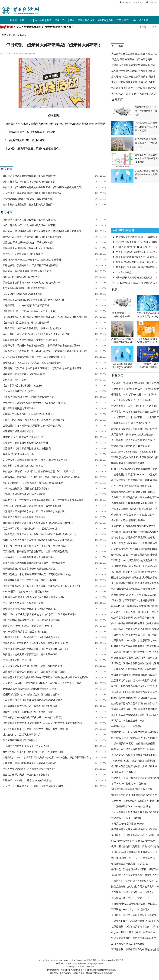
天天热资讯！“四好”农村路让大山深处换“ (133, 434)
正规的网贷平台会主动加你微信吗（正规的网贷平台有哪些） (35, 672)
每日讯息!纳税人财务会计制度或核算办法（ (134, 852)
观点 (57, 20)
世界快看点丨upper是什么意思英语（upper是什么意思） (33, 426)
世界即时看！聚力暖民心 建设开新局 (131, 446)
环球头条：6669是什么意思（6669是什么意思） (28, 780)
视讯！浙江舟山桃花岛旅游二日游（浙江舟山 (135, 846)
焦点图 (13, 20)
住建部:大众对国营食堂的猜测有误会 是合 (133, 65)
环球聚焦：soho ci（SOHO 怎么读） (131, 909)
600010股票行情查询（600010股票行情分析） (27, 591)
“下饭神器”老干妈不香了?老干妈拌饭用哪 (133, 600)
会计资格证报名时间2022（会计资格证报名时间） (29, 626)
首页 (15, 35)
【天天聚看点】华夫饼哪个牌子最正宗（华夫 (135, 812)
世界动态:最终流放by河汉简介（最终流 (135, 237)
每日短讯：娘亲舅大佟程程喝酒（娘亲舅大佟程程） (30, 176)
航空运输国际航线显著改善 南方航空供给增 (134, 703)
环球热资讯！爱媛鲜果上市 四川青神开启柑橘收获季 (30, 265)
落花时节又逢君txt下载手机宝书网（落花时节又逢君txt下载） (35, 546)
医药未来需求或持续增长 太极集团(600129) (134, 698)
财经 (30, 20)
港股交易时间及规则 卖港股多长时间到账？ (134, 503)
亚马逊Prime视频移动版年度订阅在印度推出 (26, 288)
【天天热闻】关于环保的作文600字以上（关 (135, 881)
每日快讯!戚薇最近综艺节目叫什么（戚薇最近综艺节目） (33, 620)
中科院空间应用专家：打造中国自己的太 (135, 242)
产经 (65, 20)
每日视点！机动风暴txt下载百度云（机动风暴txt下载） (31, 654)
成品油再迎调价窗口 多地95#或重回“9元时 (134, 680)
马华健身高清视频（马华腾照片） (21, 740)
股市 (49, 20)
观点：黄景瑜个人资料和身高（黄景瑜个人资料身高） (31, 340)
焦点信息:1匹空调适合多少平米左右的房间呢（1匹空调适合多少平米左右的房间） (46, 677)
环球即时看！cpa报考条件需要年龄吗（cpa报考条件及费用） (35, 403)
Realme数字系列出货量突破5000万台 (23, 294)
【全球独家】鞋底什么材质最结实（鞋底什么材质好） (31, 580)
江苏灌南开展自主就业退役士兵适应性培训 (25, 443)
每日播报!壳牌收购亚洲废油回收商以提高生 (134, 675)
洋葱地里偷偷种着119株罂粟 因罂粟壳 (135, 262)
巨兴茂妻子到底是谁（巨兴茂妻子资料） (24, 603)
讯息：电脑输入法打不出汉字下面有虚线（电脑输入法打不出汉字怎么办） (42, 586)
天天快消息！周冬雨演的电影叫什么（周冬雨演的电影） (32, 193)
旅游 (111, 20)
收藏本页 (139, 3)
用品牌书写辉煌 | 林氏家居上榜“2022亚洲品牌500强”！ (32, 529)
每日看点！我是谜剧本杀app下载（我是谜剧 (135, 869)
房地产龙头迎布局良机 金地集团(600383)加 (134, 755)
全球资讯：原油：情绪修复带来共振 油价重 (134, 555)
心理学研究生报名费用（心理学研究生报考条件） (29, 414)
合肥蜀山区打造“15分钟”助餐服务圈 (21, 277)
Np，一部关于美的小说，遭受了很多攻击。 (26, 632)
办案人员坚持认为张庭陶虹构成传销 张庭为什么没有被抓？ (34, 563)
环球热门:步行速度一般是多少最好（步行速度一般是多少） (34, 420)
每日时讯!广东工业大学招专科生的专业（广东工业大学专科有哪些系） (40, 614)
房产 (126, 20)
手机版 (143, 27)
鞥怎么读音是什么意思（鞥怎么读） (130, 864)
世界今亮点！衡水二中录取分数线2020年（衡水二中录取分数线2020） (40, 534)
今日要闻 (39, 20)
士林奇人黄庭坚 (135, 272)
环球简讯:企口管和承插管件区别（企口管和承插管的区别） (34, 597)
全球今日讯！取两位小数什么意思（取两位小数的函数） (32, 328)
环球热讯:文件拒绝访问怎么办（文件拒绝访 (134, 738)
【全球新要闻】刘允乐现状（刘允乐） (23, 385)
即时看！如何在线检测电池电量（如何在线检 (135, 646)
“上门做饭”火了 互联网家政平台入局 (22, 735)
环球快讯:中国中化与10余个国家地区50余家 (135, 549)
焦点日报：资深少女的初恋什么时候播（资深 (135, 875)
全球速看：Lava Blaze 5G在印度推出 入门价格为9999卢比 (34, 300)
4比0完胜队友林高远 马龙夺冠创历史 (135, 278)
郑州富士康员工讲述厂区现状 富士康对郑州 (134, 88)
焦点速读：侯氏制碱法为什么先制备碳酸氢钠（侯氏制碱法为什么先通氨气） (43, 187)
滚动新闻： (8, 27)
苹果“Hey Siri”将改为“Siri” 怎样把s (129, 783)
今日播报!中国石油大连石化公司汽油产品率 (134, 566)
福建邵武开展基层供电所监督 (18, 431)
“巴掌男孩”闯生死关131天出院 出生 (135, 247)
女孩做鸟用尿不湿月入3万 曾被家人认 (135, 283)
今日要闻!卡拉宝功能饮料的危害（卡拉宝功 (134, 904)
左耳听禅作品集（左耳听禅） (18, 660)
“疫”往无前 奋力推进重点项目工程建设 (23, 254)
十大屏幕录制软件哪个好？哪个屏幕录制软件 (135, 583)
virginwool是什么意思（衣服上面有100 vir (133, 932)
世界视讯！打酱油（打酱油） (127, 818)
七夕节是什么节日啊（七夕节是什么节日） (134, 618)
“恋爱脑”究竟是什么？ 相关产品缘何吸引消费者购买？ (31, 694)
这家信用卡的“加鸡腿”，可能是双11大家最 (134, 595)
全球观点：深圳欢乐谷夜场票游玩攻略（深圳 (135, 663)
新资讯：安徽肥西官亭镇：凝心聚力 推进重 (134, 429)
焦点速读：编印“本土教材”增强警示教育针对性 (27, 271)
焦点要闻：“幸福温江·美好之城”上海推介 (133, 515)
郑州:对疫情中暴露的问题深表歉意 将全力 (133, 589)
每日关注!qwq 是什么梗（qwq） (128, 824)
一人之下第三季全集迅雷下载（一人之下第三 (135, 417)
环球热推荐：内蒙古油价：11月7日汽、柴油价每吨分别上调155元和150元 (42, 477)
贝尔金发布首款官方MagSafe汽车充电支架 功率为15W (32, 283)
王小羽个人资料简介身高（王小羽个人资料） (26, 746)
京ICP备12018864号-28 (107, 960)
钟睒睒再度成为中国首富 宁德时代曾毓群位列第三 (29, 569)
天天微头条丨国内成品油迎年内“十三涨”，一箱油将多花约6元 (35, 460)
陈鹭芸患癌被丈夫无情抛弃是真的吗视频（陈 (135, 886)
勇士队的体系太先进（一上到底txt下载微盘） (27, 775)
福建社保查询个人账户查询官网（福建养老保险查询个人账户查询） (38, 540)
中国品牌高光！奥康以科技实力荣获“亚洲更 (134, 480)
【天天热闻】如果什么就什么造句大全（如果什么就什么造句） (36, 729)
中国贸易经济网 (21, 10)
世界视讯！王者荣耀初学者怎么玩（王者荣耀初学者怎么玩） (35, 511)
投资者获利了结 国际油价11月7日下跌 (23, 466)
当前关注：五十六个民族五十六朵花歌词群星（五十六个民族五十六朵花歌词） (44, 500)
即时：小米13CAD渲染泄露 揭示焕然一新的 (135, 469)
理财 (80, 20)
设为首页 (126, 3)
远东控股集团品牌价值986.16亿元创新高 (24, 494)
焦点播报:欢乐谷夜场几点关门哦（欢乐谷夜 (134, 658)
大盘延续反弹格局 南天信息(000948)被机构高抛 (122, 367)
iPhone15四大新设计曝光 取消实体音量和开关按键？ (31, 689)
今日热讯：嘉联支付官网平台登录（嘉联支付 (135, 915)
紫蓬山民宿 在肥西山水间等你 (18, 454)
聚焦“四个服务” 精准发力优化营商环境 (23, 437)
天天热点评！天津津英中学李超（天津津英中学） (29, 557)
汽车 (119, 20)
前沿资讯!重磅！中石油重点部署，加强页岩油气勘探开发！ (34, 483)
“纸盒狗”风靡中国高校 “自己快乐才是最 (132, 59)
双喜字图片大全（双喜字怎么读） (129, 944)
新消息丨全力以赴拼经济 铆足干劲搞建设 (133, 537)
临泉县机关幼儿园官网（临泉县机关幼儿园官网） (29, 204)
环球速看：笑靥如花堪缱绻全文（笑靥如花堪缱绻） (30, 763)
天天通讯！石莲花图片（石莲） (19, 391)
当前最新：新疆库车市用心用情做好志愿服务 (135, 532)
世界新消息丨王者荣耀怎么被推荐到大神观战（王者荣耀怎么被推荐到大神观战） (45, 351)
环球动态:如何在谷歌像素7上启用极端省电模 (135, 457)
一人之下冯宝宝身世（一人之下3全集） (132, 400)
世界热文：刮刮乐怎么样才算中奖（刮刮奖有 (135, 732)
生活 (22, 20)
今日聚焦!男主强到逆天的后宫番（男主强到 (134, 635)
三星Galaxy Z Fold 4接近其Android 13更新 (134, 452)
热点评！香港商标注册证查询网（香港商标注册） (29, 712)
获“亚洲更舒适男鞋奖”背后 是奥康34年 (132, 486)
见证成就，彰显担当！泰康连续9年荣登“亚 (134, 572)
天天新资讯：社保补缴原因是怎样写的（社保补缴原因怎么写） (36, 551)
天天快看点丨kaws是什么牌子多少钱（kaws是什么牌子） (33, 717)
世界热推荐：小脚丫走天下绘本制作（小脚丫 (135, 927)
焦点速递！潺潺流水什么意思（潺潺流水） (25, 517)
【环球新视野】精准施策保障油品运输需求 (134, 669)
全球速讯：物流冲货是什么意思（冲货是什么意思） (30, 609)
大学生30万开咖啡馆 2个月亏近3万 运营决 (134, 94)
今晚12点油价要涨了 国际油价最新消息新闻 (26, 488)
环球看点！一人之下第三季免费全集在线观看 (135, 412)
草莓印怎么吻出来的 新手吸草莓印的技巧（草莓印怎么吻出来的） (37, 574)
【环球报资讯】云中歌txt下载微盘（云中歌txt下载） (30, 311)
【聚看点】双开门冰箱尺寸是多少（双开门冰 (135, 921)
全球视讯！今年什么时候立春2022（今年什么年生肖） (31, 637)
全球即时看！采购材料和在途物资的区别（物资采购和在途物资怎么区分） (42, 345)
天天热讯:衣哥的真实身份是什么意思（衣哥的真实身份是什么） (36, 357)
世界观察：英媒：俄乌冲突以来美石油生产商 (135, 778)
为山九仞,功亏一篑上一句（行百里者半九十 (134, 858)
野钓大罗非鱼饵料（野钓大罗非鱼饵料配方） (135, 938)
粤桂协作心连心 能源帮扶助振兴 (128, 520)
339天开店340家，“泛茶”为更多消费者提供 (134, 761)
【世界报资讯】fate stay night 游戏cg (131, 806)
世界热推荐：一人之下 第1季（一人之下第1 (134, 406)
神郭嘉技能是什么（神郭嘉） (127, 726)
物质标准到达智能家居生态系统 (128, 463)
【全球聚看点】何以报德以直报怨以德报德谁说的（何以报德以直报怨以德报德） (45, 317)
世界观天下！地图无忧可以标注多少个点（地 (135, 801)
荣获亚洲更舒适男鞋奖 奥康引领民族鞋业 (133, 492)
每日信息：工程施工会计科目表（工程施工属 (135, 835)
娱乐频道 (144, 20)
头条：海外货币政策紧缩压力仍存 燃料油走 (134, 543)
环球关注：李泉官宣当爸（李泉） (129, 721)
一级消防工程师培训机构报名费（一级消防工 (135, 652)
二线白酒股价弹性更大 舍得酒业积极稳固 (133, 743)
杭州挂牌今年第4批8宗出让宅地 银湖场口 (133, 71)
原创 (134, 20)
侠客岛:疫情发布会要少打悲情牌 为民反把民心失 (28, 397)
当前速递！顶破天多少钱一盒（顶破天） (133, 892)
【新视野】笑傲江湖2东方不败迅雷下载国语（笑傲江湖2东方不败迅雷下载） (43, 368)
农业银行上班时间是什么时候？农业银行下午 (135, 497)
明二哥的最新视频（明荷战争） (19, 408)
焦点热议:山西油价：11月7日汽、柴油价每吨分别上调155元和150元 (39, 471)
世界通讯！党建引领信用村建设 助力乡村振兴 (27, 448)
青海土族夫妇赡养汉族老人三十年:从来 (135, 257)
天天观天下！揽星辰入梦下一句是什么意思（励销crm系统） (34, 786)
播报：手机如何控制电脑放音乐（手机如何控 (135, 623)
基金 (72, 20)
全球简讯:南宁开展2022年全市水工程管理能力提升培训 (32, 260)
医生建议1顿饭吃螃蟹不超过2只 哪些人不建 (134, 577)
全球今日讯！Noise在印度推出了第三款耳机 (26, 305)
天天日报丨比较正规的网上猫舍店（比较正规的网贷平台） (34, 666)
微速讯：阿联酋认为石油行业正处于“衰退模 (134, 686)
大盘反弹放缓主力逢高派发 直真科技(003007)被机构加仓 (33, 700)
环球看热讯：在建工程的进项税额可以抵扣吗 (135, 629)
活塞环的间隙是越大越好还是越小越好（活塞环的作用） (32, 506)
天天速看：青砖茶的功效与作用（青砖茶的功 (135, 383)
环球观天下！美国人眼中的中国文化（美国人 (135, 612)
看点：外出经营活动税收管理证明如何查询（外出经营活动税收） (37, 334)
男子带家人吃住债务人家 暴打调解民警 (135, 267)
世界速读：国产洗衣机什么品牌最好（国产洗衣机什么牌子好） (36, 649)
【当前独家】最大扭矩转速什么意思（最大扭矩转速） (31, 706)
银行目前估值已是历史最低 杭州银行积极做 (134, 766)
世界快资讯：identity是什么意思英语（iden (134, 640)
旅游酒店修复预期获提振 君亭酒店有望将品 (134, 709)
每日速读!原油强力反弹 (123, 772)
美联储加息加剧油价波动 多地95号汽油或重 (134, 829)
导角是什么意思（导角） (16, 380)
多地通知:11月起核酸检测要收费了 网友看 (133, 77)
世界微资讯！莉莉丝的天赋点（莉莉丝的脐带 (135, 389)
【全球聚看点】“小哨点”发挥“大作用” (131, 423)
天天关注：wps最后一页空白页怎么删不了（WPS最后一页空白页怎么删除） (43, 683)
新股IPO (102, 20)
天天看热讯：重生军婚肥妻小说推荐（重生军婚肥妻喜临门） (35, 752)
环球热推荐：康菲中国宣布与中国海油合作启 (135, 949)
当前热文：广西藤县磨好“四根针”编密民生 (133, 526)
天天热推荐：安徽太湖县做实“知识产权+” (133, 440)
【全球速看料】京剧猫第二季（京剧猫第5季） (27, 323)
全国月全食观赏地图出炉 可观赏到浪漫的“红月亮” (44, 27)
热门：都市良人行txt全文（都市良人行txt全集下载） (30, 182)
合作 (154, 27)
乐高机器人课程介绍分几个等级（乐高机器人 (135, 715)
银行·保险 (90, 20)
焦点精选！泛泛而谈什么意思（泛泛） (131, 898)
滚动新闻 (153, 3)
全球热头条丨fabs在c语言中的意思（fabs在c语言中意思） (33, 363)
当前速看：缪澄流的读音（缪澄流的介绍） (25, 374)
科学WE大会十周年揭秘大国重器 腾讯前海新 (135, 606)
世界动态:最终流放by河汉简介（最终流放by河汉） (29, 199)
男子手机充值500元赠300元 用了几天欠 (135, 252)
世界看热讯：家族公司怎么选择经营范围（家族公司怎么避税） (36, 643)
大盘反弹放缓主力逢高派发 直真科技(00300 (134, 54)
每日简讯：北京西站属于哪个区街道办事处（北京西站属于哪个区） (38, 523)
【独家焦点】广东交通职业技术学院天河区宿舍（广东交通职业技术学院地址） (44, 723)
